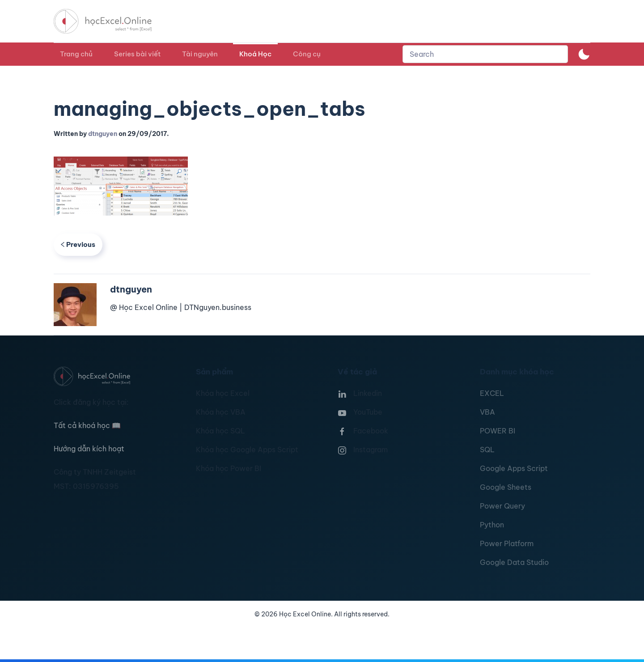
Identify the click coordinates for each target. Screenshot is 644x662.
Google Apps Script (514, 468)
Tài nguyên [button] (200, 54)
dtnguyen (103, 134)
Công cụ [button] (307, 54)
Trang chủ (76, 54)
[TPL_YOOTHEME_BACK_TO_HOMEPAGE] (111, 21)
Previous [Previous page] (78, 244)
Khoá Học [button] (255, 54)
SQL (487, 450)
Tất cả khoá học (87, 425)
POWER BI (498, 431)
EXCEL (492, 393)
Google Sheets (506, 487)
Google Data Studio (514, 562)
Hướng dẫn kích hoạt (89, 449)
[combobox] (485, 54)
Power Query (502, 506)
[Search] (485, 54)
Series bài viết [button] (137, 54)
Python (492, 525)
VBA (487, 412)
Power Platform (507, 543)
